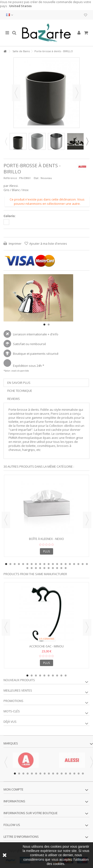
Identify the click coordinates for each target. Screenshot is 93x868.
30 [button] (66, 568)
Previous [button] (6, 141)
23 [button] (36, 568)
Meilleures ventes (18, 690)
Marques (11, 743)
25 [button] (44, 568)
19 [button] (83, 564)
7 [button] (32, 564)
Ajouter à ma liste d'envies (48, 244)
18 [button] (78, 564)
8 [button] (36, 564)
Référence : (11, 178)
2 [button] (49, 325)
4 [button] (19, 564)
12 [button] (53, 564)
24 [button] (40, 568)
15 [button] (66, 564)
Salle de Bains (21, 51)
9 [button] (40, 564)
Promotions (13, 701)
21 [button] (27, 568)
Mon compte (13, 789)
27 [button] (53, 568)
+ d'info (53, 334)
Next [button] (87, 141)
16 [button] (70, 564)
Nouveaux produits (19, 680)
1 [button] (44, 325)
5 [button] (23, 564)
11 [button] (49, 564)
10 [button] (44, 564)
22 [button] (32, 568)
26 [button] (49, 568)
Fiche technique (20, 391)
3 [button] (15, 564)
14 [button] (61, 564)
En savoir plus (19, 383)
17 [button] (74, 564)
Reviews (14, 399)
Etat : (37, 178)
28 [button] (57, 568)
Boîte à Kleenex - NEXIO (46, 539)
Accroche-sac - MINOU (46, 646)
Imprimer (15, 244)
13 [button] (57, 564)
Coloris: (10, 216)
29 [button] (61, 568)
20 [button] (87, 564)
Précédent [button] (16, 93)
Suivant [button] (77, 93)
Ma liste (86, 15)
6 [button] (27, 564)
